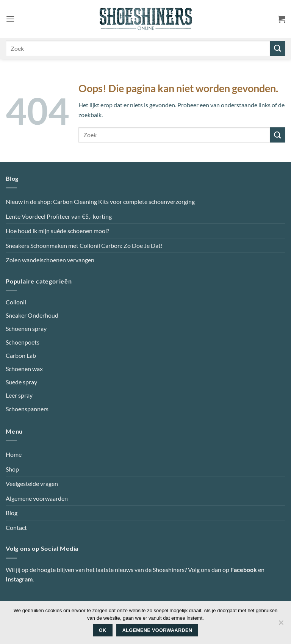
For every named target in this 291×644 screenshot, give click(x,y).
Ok (103, 630)
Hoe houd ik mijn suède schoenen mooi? (57, 231)
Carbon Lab (21, 355)
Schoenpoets (23, 342)
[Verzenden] (278, 48)
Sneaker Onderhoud (32, 315)
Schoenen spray (26, 328)
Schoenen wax (24, 369)
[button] (10, 19)
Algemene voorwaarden (37, 498)
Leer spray (19, 395)
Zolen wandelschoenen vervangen (50, 260)
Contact (16, 527)
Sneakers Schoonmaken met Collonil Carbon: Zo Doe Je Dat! (84, 245)
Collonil (16, 302)
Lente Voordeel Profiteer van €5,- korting (59, 216)
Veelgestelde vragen (32, 483)
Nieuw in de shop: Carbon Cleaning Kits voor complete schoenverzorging (100, 201)
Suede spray (21, 382)
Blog (12, 513)
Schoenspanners (27, 409)
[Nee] (281, 625)
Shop (12, 469)
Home (14, 454)
